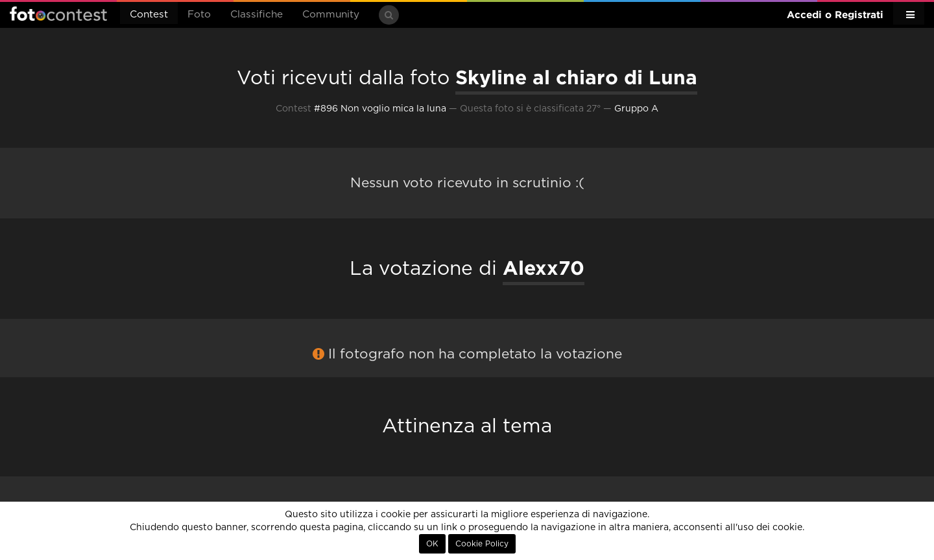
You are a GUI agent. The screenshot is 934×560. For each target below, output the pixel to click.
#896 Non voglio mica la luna (380, 109)
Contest (149, 15)
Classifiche (257, 15)
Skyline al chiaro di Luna (576, 77)
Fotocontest (58, 14)
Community (331, 15)
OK (432, 544)
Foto (199, 15)
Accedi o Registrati (835, 15)
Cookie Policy (482, 544)
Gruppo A (636, 109)
